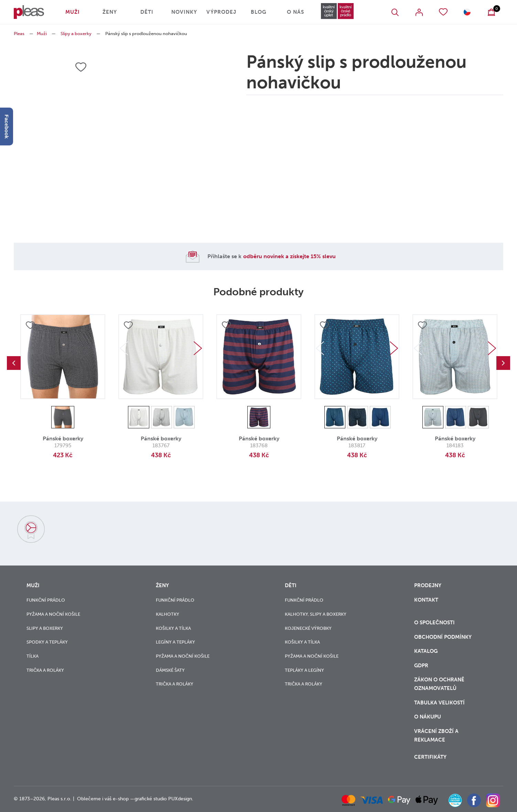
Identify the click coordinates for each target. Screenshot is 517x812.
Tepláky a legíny (304, 670)
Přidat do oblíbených (30, 325)
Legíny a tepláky (175, 642)
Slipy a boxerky (76, 34)
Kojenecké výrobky (308, 628)
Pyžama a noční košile (53, 614)
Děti (147, 12)
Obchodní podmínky (443, 637)
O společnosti (435, 623)
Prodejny (428, 585)
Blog (258, 12)
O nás (295, 12)
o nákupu (428, 717)
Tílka (33, 656)
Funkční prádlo (46, 600)
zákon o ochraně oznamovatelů (439, 684)
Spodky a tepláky (47, 642)
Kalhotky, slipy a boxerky (316, 614)
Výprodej (221, 12)
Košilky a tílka (173, 628)
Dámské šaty (170, 670)
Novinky (184, 12)
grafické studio (151, 799)
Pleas (19, 34)
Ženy (110, 12)
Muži (73, 12)
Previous (14, 363)
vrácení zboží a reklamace (436, 736)
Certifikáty (430, 757)
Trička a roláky (45, 670)
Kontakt (426, 600)
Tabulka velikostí (440, 703)
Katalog (427, 651)
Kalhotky (168, 614)
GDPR (421, 666)
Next (198, 348)
